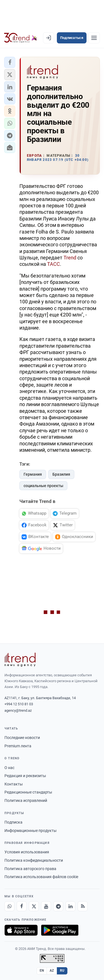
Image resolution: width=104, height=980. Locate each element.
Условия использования (27, 852)
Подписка (13, 822)
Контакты (14, 784)
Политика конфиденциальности (34, 860)
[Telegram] (58, 906)
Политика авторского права (30, 869)
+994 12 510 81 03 (19, 704)
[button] (10, 62)
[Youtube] (46, 906)
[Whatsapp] (9, 906)
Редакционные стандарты (28, 792)
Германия (33, 474)
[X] (34, 906)
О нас (9, 768)
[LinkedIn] (70, 906)
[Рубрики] (94, 38)
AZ (52, 971)
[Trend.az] (21, 38)
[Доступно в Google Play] (60, 930)
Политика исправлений (26, 800)
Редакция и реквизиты (25, 776)
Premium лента (18, 746)
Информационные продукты (31, 831)
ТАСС (54, 264)
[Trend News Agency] (20, 660)
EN (42, 971)
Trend (70, 258)
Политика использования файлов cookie (41, 877)
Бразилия (61, 474)
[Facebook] (22, 906)
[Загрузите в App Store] (21, 930)
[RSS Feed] (83, 906)
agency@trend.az (18, 710)
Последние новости (22, 738)
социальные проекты (43, 486)
